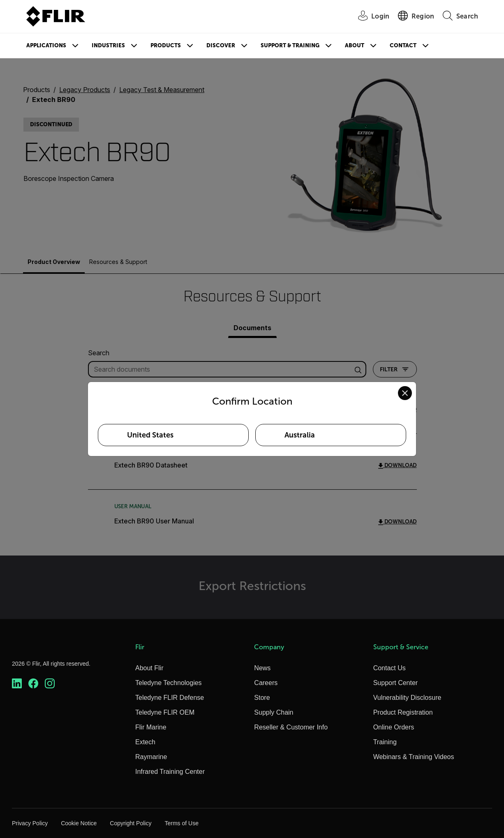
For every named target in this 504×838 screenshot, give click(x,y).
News (262, 668)
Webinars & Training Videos (414, 757)
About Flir (149, 668)
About (355, 45)
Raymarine (151, 757)
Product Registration (403, 712)
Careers (266, 683)
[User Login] (369, 17)
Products (166, 45)
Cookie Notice (79, 823)
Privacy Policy (30, 823)
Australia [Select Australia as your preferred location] (300, 435)
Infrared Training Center (170, 772)
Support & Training (290, 45)
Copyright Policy (131, 823)
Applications (46, 45)
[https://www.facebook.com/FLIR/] (33, 684)
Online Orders (394, 727)
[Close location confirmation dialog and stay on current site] (405, 393)
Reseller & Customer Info (291, 727)
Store (262, 698)
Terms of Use (181, 823)
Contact (403, 45)
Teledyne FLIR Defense (170, 698)
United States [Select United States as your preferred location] (150, 435)
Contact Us (390, 668)
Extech (145, 742)
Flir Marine (151, 727)
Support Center (396, 683)
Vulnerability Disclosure (407, 698)
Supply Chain (274, 712)
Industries (108, 45)
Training (385, 742)
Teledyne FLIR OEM (165, 712)
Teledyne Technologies (169, 683)
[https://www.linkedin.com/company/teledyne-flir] (17, 684)
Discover (221, 45)
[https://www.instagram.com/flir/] (50, 684)
